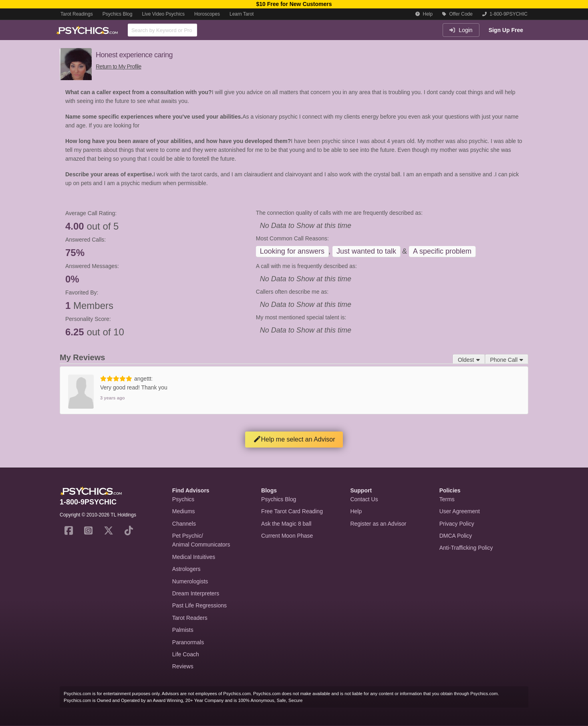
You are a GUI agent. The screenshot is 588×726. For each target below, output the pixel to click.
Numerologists (190, 581)
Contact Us (364, 499)
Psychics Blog (118, 14)
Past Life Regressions (199, 605)
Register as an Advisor (378, 524)
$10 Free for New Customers (294, 4)
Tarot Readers (190, 618)
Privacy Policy (457, 524)
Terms (447, 499)
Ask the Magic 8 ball (286, 524)
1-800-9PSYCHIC (505, 14)
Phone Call (507, 360)
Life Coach (186, 654)
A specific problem (442, 251)
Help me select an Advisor (294, 439)
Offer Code (457, 14)
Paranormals (188, 642)
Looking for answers (292, 251)
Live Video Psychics (163, 14)
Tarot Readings (77, 14)
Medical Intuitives (194, 557)
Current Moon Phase (287, 536)
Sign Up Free (506, 30)
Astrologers (186, 569)
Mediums (184, 511)
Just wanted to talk (366, 251)
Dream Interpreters (196, 593)
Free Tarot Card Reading (292, 511)
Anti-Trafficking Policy (466, 548)
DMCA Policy (456, 536)
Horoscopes (207, 14)
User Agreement (460, 511)
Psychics (183, 499)
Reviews (183, 666)
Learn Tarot (242, 14)
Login (461, 30)
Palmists (183, 630)
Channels (184, 524)
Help (424, 14)
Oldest (469, 360)
